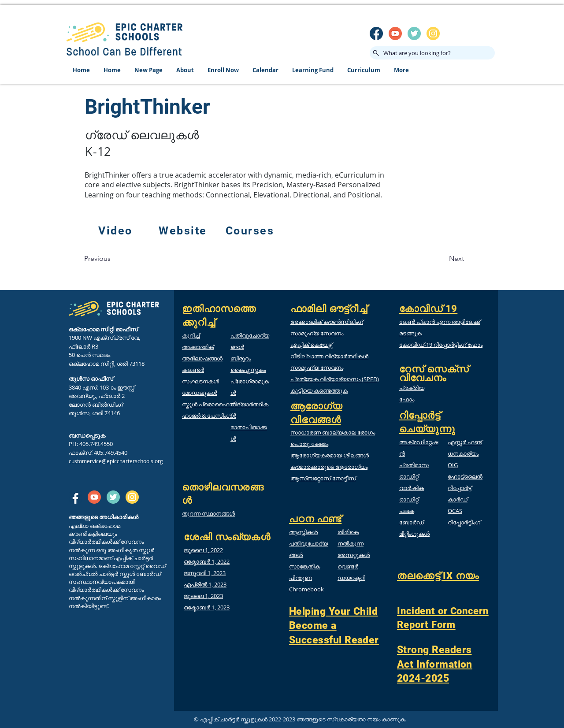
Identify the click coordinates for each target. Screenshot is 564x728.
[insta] (433, 33)
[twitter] (414, 33)
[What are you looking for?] (432, 53)
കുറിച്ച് (191, 335)
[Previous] (97, 259)
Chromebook (306, 589)
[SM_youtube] (395, 33)
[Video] (116, 231)
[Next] (456, 259)
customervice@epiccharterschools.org (116, 461)
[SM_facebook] (376, 33)
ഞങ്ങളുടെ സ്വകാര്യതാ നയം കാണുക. (351, 719)
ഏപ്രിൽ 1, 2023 (205, 584)
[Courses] (251, 231)
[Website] (184, 231)
